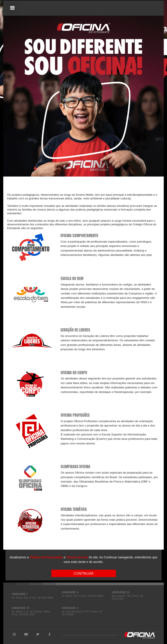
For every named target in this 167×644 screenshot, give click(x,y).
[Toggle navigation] (12, 8)
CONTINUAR (83, 573)
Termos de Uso (77, 557)
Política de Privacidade (46, 557)
